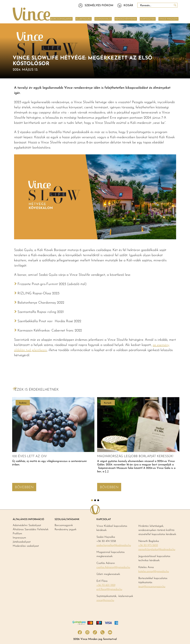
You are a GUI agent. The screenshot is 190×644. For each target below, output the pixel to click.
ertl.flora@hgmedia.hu (109, 589)
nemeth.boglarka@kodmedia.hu (157, 549)
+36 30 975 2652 (148, 545)
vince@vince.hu (105, 600)
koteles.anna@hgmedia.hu (154, 571)
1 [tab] (92, 500)
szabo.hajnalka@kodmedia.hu (114, 545)
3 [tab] (98, 500)
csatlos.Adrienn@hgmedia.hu (113, 567)
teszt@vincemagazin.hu (152, 587)
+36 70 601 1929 (106, 585)
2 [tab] (95, 500)
